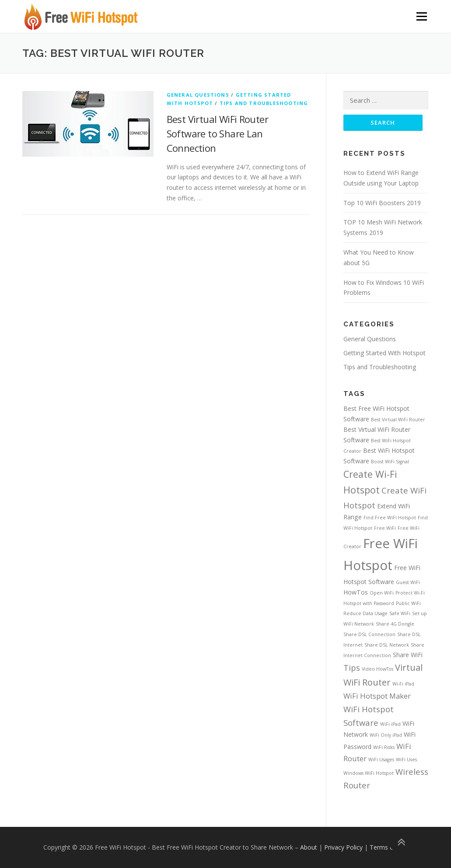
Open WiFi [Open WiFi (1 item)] (382, 593)
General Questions (198, 95)
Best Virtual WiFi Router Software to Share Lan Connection (218, 133)
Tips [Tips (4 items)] (352, 667)
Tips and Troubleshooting (264, 103)
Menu (421, 16)
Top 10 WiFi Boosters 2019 (382, 203)
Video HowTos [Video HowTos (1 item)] (378, 669)
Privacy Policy (343, 848)
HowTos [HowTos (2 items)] (356, 592)
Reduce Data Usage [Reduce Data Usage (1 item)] (365, 614)
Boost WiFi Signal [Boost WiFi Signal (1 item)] (390, 462)
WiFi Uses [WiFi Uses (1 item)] (406, 759)
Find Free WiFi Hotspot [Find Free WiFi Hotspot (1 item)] (390, 518)
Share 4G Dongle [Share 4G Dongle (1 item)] (395, 624)
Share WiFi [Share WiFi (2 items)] (408, 655)
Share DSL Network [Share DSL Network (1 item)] (387, 645)
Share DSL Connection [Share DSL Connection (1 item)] (369, 634)
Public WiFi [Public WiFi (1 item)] (408, 603)
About (309, 848)
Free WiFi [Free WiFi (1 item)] (385, 528)
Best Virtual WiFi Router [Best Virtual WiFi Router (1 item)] (398, 420)
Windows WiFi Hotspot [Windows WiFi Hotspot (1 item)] (369, 773)
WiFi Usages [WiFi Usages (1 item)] (381, 759)
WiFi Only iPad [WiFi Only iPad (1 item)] (386, 735)
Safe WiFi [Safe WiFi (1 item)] (400, 614)
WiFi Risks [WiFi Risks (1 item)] (384, 747)
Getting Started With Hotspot (385, 353)
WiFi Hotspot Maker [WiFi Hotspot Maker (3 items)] (377, 696)
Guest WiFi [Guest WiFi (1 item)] (408, 582)
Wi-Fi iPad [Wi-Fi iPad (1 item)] (403, 684)
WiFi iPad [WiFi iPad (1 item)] (390, 724)
